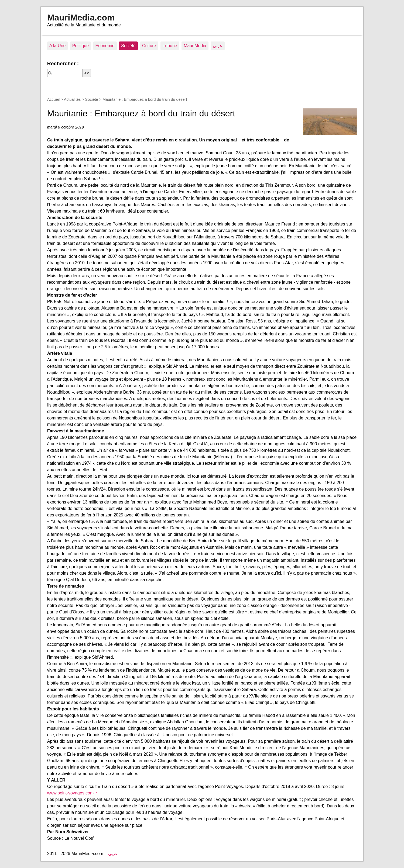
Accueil (53, 99)
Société (128, 46)
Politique (81, 46)
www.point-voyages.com (71, 793)
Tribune (170, 46)
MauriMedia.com (81, 18)
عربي (218, 46)
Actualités (72, 99)
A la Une (57, 46)
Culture (149, 46)
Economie (105, 46)
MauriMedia (195, 46)
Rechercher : (63, 63)
